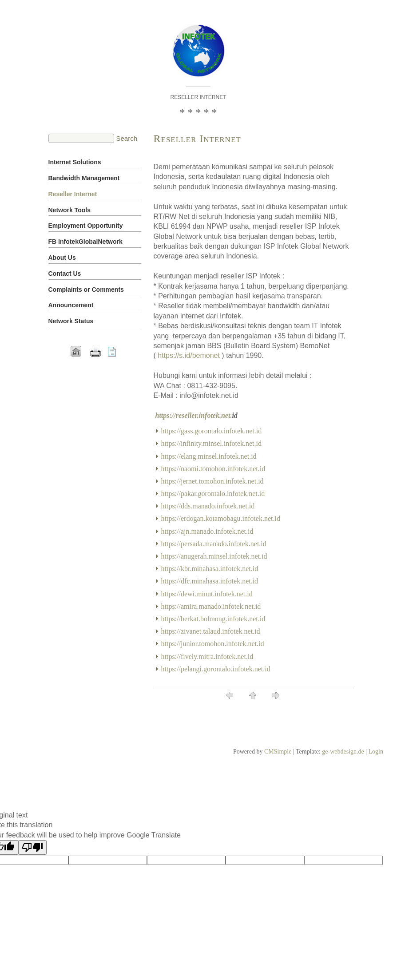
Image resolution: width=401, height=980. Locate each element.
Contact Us (65, 274)
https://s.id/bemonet (189, 355)
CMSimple (278, 752)
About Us (62, 258)
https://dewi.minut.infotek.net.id (207, 594)
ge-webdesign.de (343, 752)
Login (376, 752)
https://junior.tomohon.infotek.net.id (213, 644)
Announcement (71, 305)
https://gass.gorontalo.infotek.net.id (212, 431)
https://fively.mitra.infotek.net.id (207, 657)
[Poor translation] (32, 847)
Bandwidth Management (84, 178)
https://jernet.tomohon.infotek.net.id (212, 481)
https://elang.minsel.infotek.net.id (209, 456)
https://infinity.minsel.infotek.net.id (212, 443)
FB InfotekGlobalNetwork (85, 242)
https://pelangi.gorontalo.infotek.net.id (216, 669)
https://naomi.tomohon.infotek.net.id (213, 469)
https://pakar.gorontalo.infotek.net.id (213, 494)
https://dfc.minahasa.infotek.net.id (210, 581)
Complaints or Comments (86, 290)
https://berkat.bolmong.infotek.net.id (213, 619)
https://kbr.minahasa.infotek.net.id (210, 569)
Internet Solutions (75, 162)
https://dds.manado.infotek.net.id (208, 506)
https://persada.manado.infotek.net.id (214, 544)
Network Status (71, 321)
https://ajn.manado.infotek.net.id (207, 531)
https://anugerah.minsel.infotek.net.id (214, 556)
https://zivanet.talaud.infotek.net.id (211, 631)
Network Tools (69, 210)
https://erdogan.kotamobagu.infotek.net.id (221, 518)
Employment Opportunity (86, 226)
